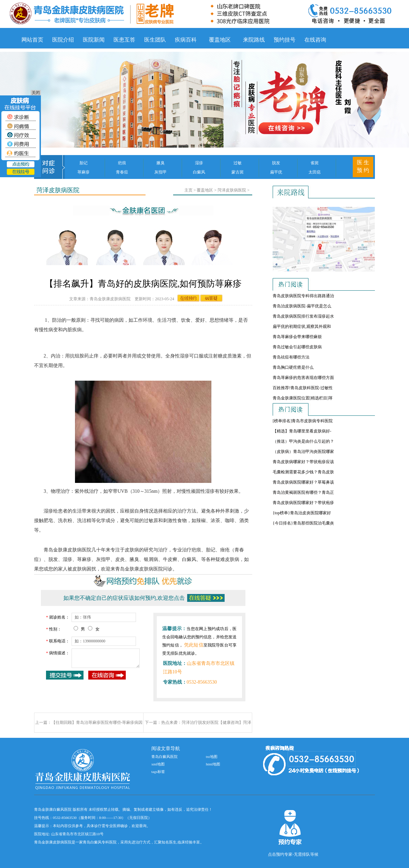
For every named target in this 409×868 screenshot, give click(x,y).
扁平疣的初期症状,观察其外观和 (302, 326)
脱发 (276, 163)
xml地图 (158, 764)
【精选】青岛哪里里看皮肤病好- (302, 431)
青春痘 (122, 172)
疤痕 (122, 163)
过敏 (238, 163)
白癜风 (199, 172)
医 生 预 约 (363, 166)
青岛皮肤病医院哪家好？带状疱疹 (303, 503)
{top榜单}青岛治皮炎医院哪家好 (302, 513)
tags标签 (158, 772)
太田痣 (315, 172)
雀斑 (315, 163)
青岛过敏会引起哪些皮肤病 (297, 347)
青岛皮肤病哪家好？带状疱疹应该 (303, 462)
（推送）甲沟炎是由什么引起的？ (303, 441)
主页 (188, 190)
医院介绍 (63, 40)
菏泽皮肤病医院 (232, 190)
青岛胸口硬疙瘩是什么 (293, 367)
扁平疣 (276, 172)
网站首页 (32, 40)
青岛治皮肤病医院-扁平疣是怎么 (302, 306)
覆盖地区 (220, 40)
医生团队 (155, 40)
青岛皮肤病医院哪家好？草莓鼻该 (303, 482)
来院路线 (254, 40)
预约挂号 (285, 40)
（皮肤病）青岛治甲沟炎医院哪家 (303, 452)
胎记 (84, 163)
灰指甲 (161, 172)
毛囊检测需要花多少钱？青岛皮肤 (303, 472)
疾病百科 (186, 40)
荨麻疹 (84, 172)
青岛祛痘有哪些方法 (291, 357)
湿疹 (199, 163)
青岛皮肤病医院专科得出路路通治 (303, 296)
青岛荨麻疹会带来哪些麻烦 (297, 337)
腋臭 (161, 163)
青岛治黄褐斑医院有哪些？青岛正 (303, 492)
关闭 (36, 93)
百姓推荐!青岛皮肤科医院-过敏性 (303, 388)
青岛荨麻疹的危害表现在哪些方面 (303, 378)
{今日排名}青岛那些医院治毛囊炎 (303, 523)
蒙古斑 (238, 172)
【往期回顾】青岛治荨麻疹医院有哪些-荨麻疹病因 (97, 722)
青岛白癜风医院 (164, 757)
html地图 (213, 764)
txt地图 (212, 757)
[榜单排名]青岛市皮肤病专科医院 (303, 421)
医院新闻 (94, 40)
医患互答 (124, 40)
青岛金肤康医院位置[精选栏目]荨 (303, 398)
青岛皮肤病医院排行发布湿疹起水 (303, 316)
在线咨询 (315, 40)
